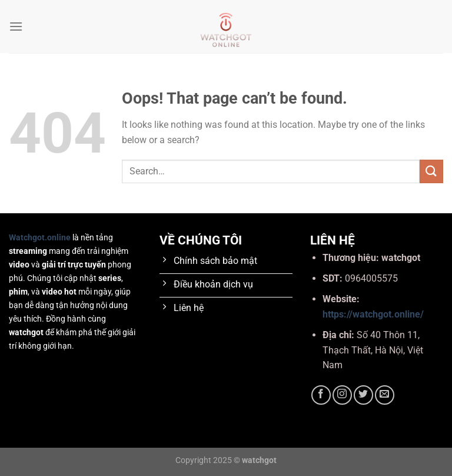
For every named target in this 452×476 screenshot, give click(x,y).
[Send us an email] (385, 395)
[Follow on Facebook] (321, 395)
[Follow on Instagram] (342, 395)
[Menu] (16, 26)
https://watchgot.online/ (373, 314)
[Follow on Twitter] (363, 395)
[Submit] (431, 171)
